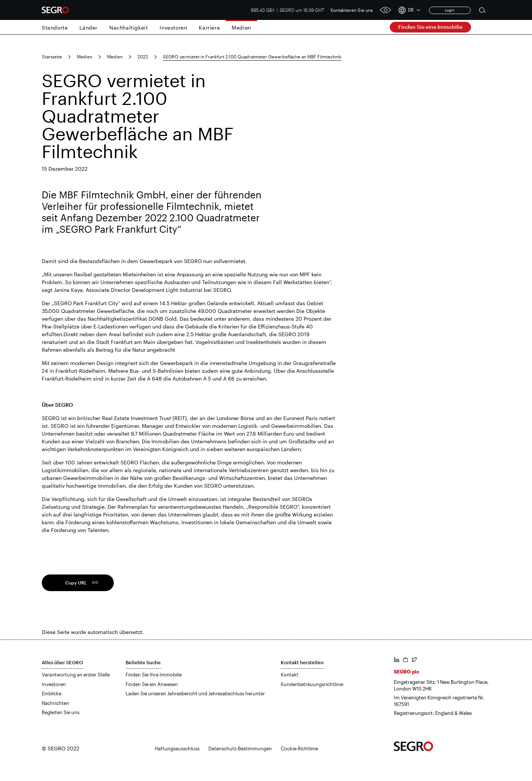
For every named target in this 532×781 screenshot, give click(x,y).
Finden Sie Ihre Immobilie (154, 675)
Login (450, 10)
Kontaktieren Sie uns (352, 10)
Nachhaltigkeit (129, 28)
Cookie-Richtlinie (299, 748)
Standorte (55, 28)
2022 (143, 57)
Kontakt (290, 675)
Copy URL (76, 583)
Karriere (209, 28)
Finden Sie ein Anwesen (152, 684)
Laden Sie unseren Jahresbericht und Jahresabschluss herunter (195, 693)
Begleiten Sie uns (61, 712)
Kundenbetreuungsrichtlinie (312, 684)
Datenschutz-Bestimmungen (240, 748)
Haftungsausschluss (177, 748)
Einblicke (52, 693)
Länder (88, 28)
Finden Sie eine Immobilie (430, 27)
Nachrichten (55, 703)
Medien (241, 28)
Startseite (52, 57)
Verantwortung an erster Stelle (76, 675)
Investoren (173, 28)
